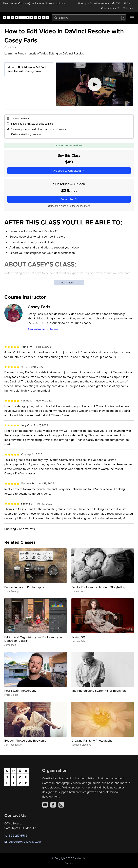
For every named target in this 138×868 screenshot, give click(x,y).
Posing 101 (78, 637)
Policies (69, 863)
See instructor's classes (43, 329)
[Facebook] (53, 805)
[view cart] (129, 3)
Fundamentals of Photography (24, 587)
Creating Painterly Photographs (92, 740)
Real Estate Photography (20, 691)
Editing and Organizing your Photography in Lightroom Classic (33, 639)
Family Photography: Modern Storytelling (98, 587)
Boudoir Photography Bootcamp (25, 740)
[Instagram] (61, 805)
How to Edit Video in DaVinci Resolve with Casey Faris (27, 69)
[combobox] (89, 18)
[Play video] (95, 84)
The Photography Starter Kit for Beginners (99, 691)
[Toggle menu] (132, 18)
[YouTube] (45, 805)
